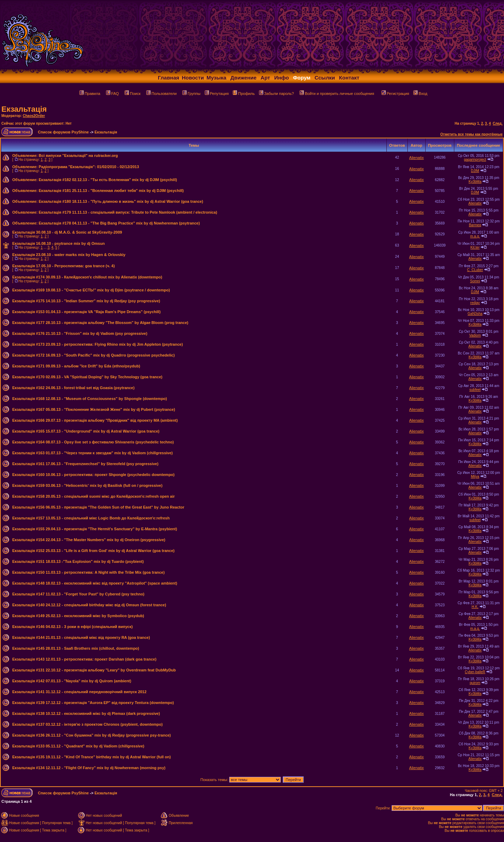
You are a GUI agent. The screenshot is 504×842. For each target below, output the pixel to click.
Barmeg (475, 225)
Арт (265, 78)
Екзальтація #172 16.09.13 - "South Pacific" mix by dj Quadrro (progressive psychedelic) (93, 355)
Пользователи (162, 94)
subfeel (475, 390)
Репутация (217, 94)
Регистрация (395, 94)
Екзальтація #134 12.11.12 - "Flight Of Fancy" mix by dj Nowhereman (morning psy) (89, 768)
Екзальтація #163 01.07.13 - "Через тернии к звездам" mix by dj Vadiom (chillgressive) (93, 453)
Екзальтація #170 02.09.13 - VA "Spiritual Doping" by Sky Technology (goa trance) (87, 377)
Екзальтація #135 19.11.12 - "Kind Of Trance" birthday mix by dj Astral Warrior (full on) (92, 757)
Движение (243, 78)
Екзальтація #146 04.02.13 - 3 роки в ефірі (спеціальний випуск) (72, 627)
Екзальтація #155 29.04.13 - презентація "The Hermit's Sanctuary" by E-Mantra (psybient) (95, 529)
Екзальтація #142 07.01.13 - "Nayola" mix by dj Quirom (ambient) (72, 681)
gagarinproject (475, 160)
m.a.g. (475, 236)
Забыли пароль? (276, 94)
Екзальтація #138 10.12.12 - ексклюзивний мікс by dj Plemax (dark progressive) (86, 713)
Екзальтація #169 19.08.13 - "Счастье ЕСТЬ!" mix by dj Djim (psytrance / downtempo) (91, 290)
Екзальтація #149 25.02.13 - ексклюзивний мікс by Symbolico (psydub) (78, 616)
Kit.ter (475, 247)
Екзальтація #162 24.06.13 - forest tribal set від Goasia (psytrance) (73, 388)
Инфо (281, 78)
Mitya (475, 477)
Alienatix (416, 158)
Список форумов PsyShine (63, 132)
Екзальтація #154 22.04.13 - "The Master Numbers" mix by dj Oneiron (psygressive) (89, 540)
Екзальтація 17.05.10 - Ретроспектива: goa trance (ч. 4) (64, 266)
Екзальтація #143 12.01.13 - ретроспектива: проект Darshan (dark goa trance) (84, 659)
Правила (90, 94)
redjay (475, 303)
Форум (302, 78)
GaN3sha (475, 314)
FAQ (113, 94)
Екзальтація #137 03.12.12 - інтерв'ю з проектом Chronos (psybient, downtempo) (87, 724)
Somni (475, 281)
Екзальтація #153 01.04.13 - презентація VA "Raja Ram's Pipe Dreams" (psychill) (86, 312)
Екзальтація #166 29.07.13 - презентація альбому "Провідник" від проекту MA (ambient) (95, 420)
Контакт (349, 78)
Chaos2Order (34, 116)
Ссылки (325, 78)
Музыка (216, 78)
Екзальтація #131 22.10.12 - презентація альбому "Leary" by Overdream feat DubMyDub (94, 670)
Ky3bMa (475, 182)
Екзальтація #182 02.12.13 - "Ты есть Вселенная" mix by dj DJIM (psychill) (108, 180)
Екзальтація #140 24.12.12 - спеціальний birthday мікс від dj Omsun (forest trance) (89, 605)
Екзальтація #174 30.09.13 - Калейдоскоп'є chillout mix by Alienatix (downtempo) (87, 277)
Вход (420, 94)
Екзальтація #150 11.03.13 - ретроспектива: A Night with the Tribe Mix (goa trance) (88, 572)
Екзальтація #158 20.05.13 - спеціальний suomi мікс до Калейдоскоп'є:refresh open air (93, 496)
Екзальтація (24, 109)
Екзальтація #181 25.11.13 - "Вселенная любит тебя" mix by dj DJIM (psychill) (111, 191)
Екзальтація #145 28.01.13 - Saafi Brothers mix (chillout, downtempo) (76, 648)
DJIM (475, 171)
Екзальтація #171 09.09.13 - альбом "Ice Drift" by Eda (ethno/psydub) (76, 366)
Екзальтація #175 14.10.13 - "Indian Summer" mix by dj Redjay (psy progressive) (86, 301)
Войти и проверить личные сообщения (337, 94)
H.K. (475, 607)
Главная (169, 78)
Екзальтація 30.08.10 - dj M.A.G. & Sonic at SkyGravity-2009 (67, 232)
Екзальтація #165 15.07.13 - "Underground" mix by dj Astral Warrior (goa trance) (86, 431)
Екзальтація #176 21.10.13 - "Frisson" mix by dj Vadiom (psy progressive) (80, 333)
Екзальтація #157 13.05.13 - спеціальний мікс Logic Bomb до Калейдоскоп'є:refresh (91, 518)
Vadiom (475, 335)
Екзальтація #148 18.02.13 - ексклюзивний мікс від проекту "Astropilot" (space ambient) (95, 583)
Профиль (244, 94)
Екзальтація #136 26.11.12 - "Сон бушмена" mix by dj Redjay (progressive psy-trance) (92, 735)
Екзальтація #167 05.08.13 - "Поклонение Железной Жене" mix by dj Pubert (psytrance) (94, 409)
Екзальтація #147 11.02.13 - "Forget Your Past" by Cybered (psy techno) (78, 594)
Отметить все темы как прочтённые (471, 134)
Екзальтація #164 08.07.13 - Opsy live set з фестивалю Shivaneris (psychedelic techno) (93, 442)
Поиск (132, 94)
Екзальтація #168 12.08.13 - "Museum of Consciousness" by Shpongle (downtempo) (90, 399)
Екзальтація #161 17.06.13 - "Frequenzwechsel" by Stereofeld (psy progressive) (85, 464)
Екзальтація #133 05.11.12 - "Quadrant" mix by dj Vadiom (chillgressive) (78, 746)
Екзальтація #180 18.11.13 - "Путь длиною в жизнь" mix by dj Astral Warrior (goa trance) (121, 201)
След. (498, 123)
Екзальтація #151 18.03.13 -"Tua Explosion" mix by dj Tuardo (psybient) (78, 561)
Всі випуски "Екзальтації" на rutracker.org (78, 156)
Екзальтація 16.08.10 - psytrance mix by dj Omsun (58, 243)
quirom (475, 683)
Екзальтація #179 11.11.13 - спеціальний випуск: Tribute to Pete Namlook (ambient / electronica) (128, 212)
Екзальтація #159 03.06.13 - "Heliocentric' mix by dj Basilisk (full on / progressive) (87, 485)
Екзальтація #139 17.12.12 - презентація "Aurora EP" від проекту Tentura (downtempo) (93, 703)
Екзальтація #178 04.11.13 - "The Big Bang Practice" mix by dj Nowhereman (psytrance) (119, 223)
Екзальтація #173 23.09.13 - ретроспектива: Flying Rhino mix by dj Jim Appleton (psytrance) (97, 344)
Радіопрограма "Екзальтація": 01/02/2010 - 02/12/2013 (89, 167)
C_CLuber (475, 270)
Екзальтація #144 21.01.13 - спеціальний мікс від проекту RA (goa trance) (81, 637)
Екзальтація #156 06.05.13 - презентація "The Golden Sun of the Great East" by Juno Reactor (98, 507)
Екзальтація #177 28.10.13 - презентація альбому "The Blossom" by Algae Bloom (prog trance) (100, 323)
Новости (193, 78)
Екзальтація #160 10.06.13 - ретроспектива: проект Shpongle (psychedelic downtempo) (93, 475)
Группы (191, 94)
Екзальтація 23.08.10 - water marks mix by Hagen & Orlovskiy (69, 255)
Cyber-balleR (475, 672)
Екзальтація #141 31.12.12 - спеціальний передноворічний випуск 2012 (79, 692)
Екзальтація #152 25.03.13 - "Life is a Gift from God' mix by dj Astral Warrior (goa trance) (93, 551)
